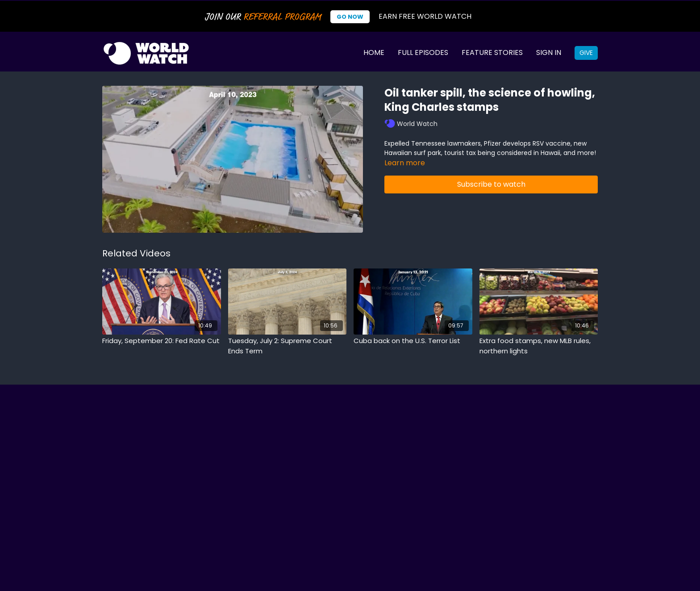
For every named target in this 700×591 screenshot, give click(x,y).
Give (586, 53)
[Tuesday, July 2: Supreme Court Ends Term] (287, 346)
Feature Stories (492, 52)
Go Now (350, 17)
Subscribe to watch (491, 184)
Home (374, 52)
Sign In (549, 52)
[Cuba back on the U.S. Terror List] (413, 341)
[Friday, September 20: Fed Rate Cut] (162, 341)
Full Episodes (423, 52)
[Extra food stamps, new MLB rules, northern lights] (539, 346)
